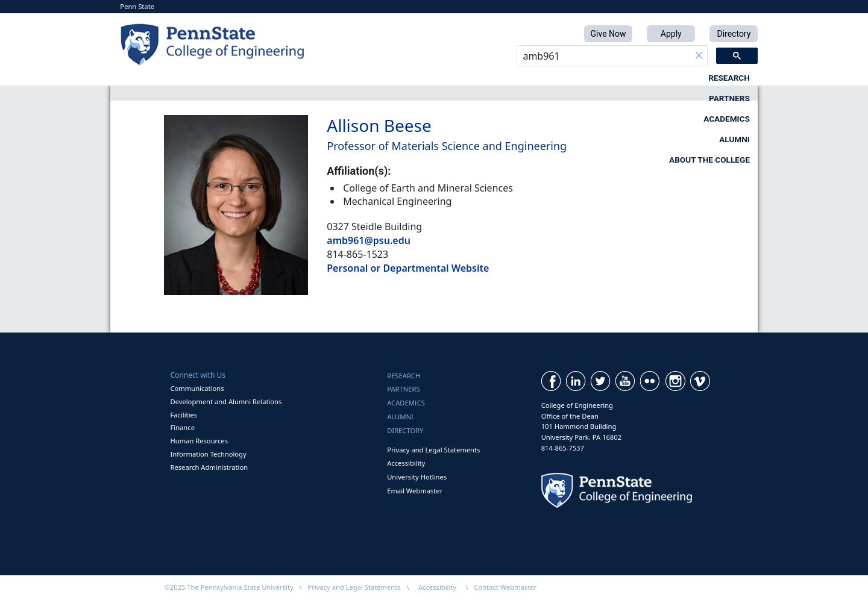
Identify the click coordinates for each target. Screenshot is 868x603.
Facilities (184, 415)
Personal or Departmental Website (408, 268)
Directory (405, 430)
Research (291, 78)
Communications (197, 388)
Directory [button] (734, 34)
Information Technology (208, 454)
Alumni (594, 78)
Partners (392, 78)
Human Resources (199, 441)
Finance (182, 427)
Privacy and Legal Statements (433, 450)
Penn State (137, 6)
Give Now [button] (609, 34)
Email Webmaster (415, 491)
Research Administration (209, 467)
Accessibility (406, 463)
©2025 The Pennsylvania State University (228, 587)
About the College (709, 78)
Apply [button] (671, 34)
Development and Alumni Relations (226, 401)
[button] (699, 56)
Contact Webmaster (505, 587)
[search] (604, 56)
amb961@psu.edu (369, 240)
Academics (496, 78)
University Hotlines (417, 477)
